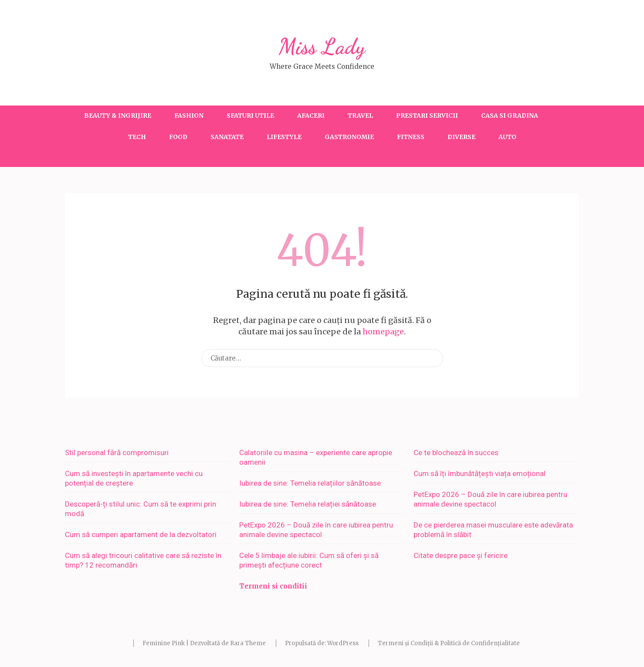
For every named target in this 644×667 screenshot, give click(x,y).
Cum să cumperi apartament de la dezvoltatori (141, 534)
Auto (507, 137)
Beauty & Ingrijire (118, 116)
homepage (383, 332)
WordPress (343, 643)
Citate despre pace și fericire (461, 555)
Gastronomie (349, 137)
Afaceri (311, 116)
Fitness (411, 137)
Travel (360, 116)
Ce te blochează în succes (456, 453)
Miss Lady (322, 47)
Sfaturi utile (250, 116)
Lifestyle (284, 137)
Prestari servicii (427, 116)
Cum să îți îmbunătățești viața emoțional (480, 473)
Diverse (461, 137)
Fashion (189, 116)
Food (178, 137)
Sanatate (227, 137)
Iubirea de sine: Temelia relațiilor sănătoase (310, 483)
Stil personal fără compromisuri (117, 453)
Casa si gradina (510, 116)
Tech (137, 137)
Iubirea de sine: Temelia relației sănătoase (308, 504)
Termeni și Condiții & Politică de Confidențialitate (449, 643)
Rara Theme (248, 643)
